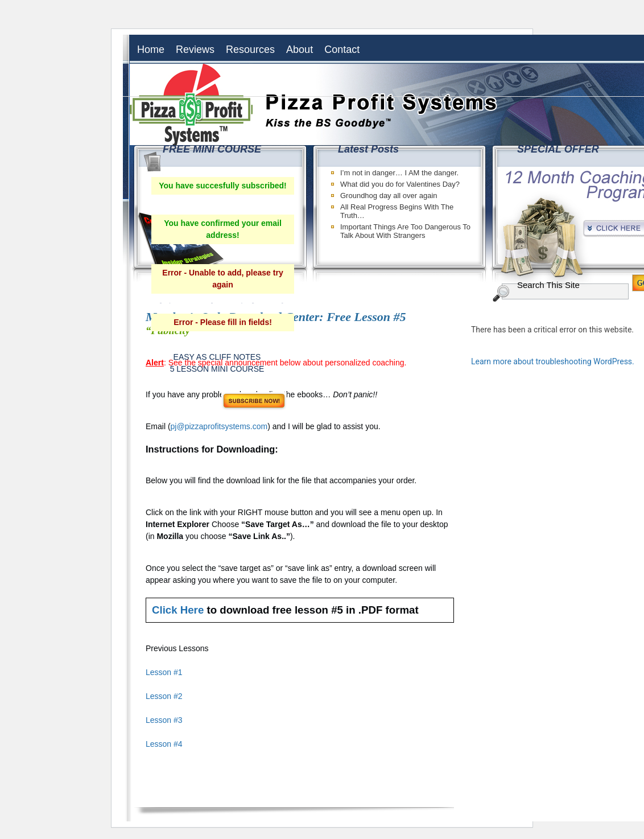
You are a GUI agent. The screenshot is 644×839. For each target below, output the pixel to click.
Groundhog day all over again (389, 196)
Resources (250, 50)
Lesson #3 (164, 720)
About (300, 50)
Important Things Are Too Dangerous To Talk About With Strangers (405, 231)
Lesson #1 (164, 672)
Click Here (178, 610)
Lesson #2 (164, 696)
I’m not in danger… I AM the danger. (399, 173)
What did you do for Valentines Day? (400, 184)
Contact (342, 50)
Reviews (195, 50)
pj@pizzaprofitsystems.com (219, 426)
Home (151, 50)
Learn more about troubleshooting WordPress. (553, 361)
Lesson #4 (164, 744)
